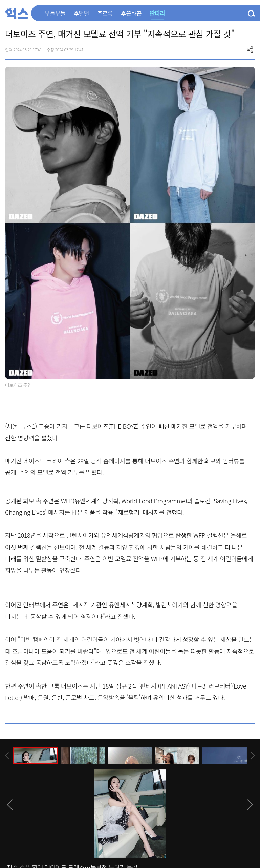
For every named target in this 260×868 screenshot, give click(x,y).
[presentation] (7, 756)
